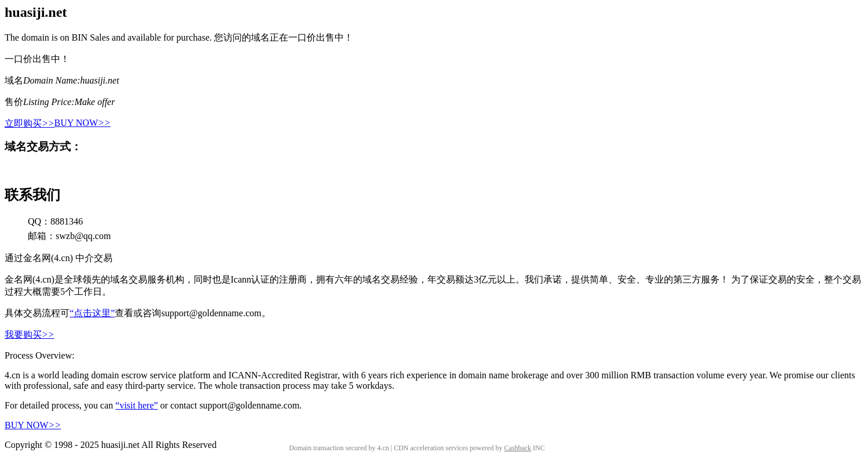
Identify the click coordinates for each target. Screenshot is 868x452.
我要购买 (30, 335)
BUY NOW (83, 123)
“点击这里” (92, 313)
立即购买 (30, 123)
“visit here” (137, 405)
